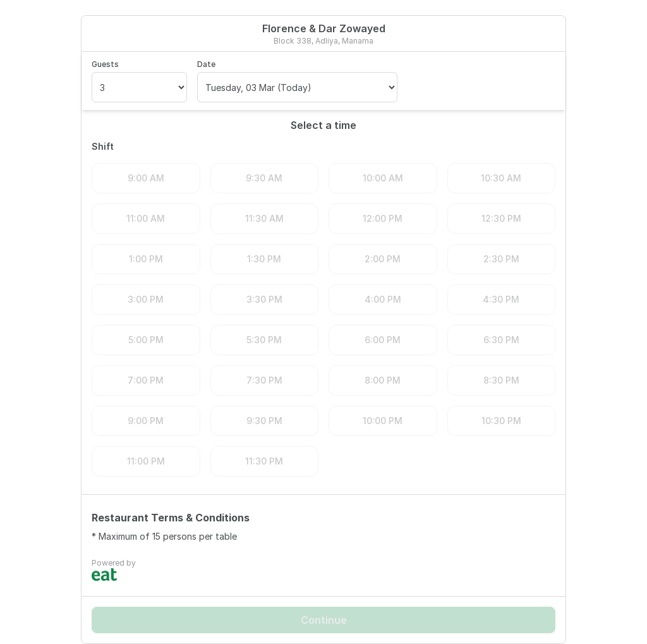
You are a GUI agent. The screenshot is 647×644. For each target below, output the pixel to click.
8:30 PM (501, 380)
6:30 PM (501, 340)
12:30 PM (501, 218)
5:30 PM (264, 340)
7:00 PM (146, 380)
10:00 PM (383, 421)
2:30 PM (501, 259)
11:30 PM (264, 461)
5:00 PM (146, 340)
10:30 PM (501, 421)
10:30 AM (501, 178)
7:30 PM (264, 380)
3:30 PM (264, 299)
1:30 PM (264, 259)
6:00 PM (383, 340)
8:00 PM (383, 380)
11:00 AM (146, 218)
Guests (105, 64)
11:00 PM (146, 461)
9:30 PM (264, 421)
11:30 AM (264, 218)
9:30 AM (264, 178)
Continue (324, 620)
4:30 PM (501, 299)
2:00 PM (383, 259)
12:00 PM (383, 218)
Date (206, 64)
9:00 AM (146, 178)
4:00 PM (383, 299)
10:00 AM (383, 178)
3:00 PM (146, 299)
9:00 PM (146, 421)
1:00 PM (146, 259)
